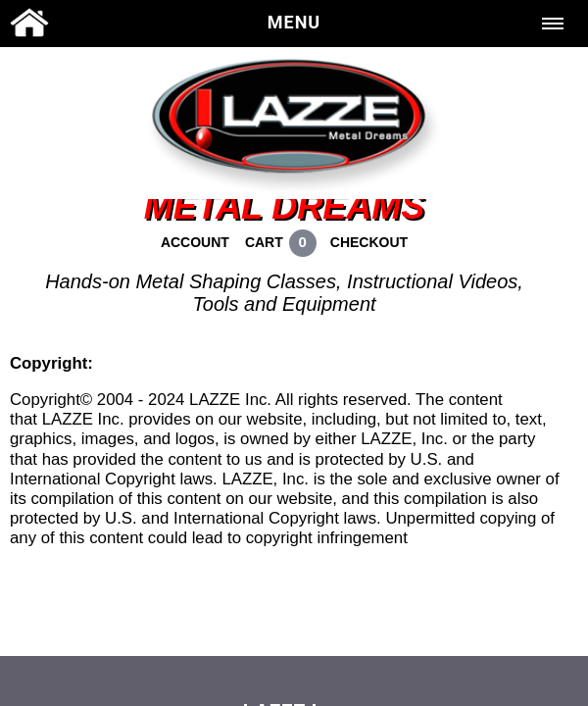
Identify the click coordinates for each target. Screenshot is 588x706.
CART (264, 242)
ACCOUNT (195, 242)
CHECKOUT (369, 242)
